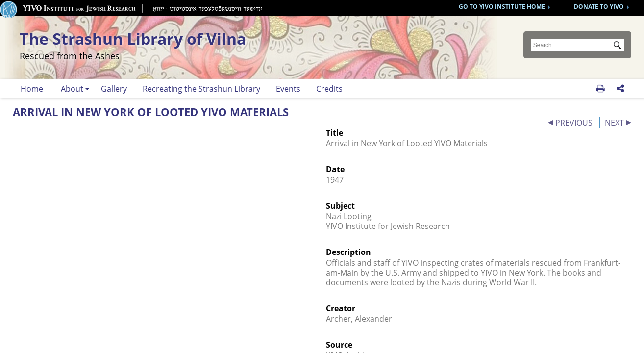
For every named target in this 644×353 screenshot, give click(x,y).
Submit (619, 46)
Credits (329, 89)
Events (288, 89)
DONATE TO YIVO (599, 7)
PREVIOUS (574, 123)
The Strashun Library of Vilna (192, 44)
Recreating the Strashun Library (201, 89)
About (72, 89)
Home (32, 89)
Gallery (114, 89)
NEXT (614, 123)
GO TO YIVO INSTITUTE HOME (502, 7)
